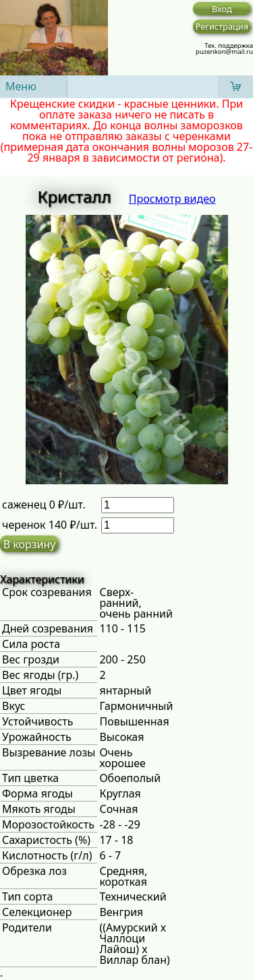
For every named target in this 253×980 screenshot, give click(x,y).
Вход (222, 9)
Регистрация (222, 26)
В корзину (30, 544)
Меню (21, 86)
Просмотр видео (172, 199)
